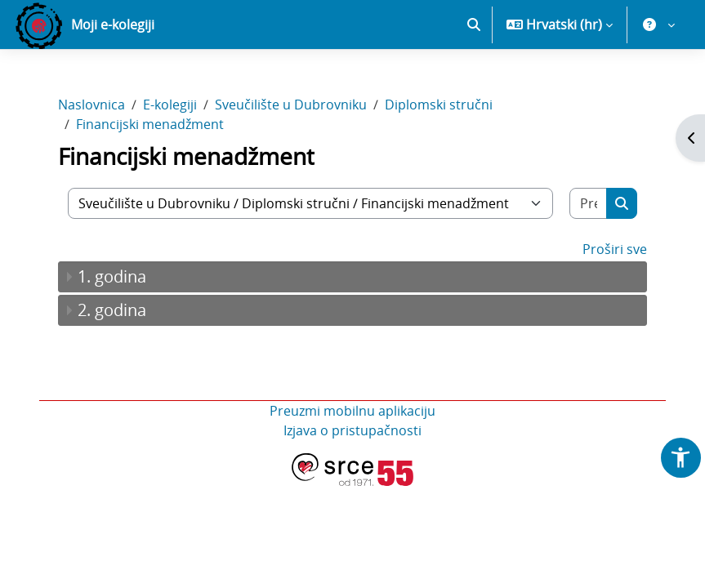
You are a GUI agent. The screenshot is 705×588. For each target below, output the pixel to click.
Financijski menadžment (150, 124)
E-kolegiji (170, 105)
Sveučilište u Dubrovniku (291, 105)
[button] (474, 24)
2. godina (112, 310)
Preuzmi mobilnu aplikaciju (352, 411)
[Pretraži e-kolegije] (589, 203)
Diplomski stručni (439, 105)
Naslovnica (91, 105)
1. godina (112, 276)
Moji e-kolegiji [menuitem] (113, 24)
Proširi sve (615, 249)
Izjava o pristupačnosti (352, 430)
